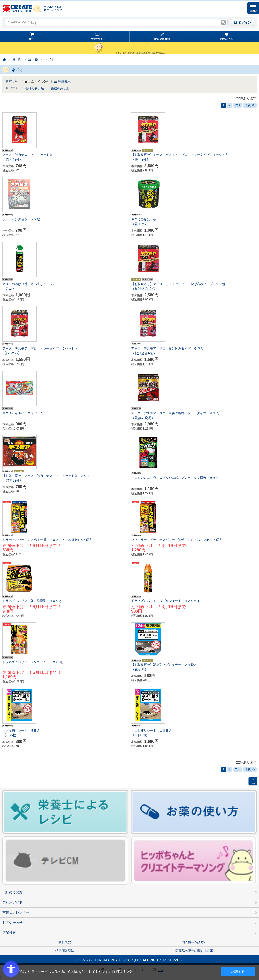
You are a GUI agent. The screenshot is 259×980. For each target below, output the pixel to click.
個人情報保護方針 (194, 942)
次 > (238, 105)
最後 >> (250, 105)
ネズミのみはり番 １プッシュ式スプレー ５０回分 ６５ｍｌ (177, 478)
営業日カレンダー (16, 912)
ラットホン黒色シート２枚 (21, 219)
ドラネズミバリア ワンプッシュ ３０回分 (34, 662)
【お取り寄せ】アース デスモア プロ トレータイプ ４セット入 (194, 158)
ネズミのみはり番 (194, 222)
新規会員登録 (162, 39)
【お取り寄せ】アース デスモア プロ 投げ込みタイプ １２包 (194, 287)
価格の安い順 (35, 89)
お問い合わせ (13, 923)
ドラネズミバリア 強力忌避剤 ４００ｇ (32, 601)
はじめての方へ (14, 892)
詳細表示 (64, 82)
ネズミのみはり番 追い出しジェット (65, 287)
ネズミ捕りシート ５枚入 (65, 733)
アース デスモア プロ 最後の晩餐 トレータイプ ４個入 (194, 416)
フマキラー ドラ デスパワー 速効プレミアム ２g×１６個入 (177, 540)
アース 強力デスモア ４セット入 (65, 158)
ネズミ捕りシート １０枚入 (194, 733)
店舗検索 (9, 933)
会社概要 (65, 942)
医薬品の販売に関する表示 (194, 951)
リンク (127, 972)
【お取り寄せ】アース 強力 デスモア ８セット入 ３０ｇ (65, 478)
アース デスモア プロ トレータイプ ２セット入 (65, 351)
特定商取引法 (65, 951)
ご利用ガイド (97, 39)
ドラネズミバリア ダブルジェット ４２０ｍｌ (166, 601)
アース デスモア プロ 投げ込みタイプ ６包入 (194, 351)
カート (32, 39)
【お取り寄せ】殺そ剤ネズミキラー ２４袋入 (194, 668)
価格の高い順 (60, 89)
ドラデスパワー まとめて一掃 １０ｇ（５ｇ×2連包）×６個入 (47, 540)
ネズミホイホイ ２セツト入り (24, 413)
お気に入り (227, 39)
